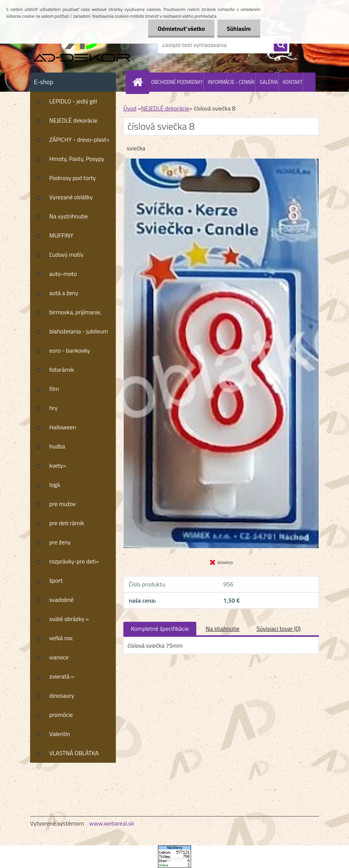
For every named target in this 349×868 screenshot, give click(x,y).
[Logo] (82, 45)
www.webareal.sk (112, 823)
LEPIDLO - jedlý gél (73, 101)
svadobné (61, 600)
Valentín (60, 734)
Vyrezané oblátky (71, 197)
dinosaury (62, 695)
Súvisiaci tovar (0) (278, 629)
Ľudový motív (66, 254)
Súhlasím (239, 29)
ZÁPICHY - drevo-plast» (79, 139)
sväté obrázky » (69, 619)
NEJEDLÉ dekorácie (73, 120)
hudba (57, 446)
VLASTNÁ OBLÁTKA (74, 753)
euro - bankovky (70, 350)
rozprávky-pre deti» (74, 561)
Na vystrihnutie (69, 216)
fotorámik (62, 370)
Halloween (63, 427)
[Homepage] (139, 82)
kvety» (58, 465)
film (54, 389)
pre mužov (63, 504)
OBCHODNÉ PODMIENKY (177, 82)
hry (53, 408)
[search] (281, 45)
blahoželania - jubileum (79, 331)
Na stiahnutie (223, 629)
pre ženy (60, 542)
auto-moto (63, 274)
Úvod (130, 108)
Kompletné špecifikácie (160, 629)
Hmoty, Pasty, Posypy (77, 159)
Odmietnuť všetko (181, 29)
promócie (61, 715)
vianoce (59, 657)
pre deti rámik (67, 523)
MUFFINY (61, 235)
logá (55, 485)
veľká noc (61, 638)
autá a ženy (64, 293)
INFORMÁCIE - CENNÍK (231, 82)
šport (56, 580)
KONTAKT (293, 82)
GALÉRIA (269, 82)
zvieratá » (62, 676)
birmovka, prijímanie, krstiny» (75, 315)
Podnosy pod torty (73, 178)
